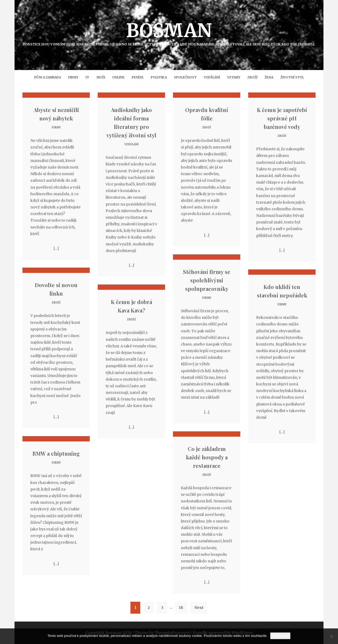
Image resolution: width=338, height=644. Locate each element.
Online (118, 77)
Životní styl (292, 77)
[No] (331, 636)
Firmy (73, 77)
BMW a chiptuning (56, 453)
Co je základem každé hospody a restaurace (207, 457)
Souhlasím (280, 636)
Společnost (185, 77)
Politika (159, 77)
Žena (269, 77)
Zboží (252, 77)
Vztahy (234, 77)
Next (199, 608)
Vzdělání (212, 77)
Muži (101, 77)
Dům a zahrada (48, 77)
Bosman (169, 32)
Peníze (138, 77)
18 (181, 608)
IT (87, 77)
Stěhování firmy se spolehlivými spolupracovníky (207, 280)
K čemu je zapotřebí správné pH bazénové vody (282, 118)
